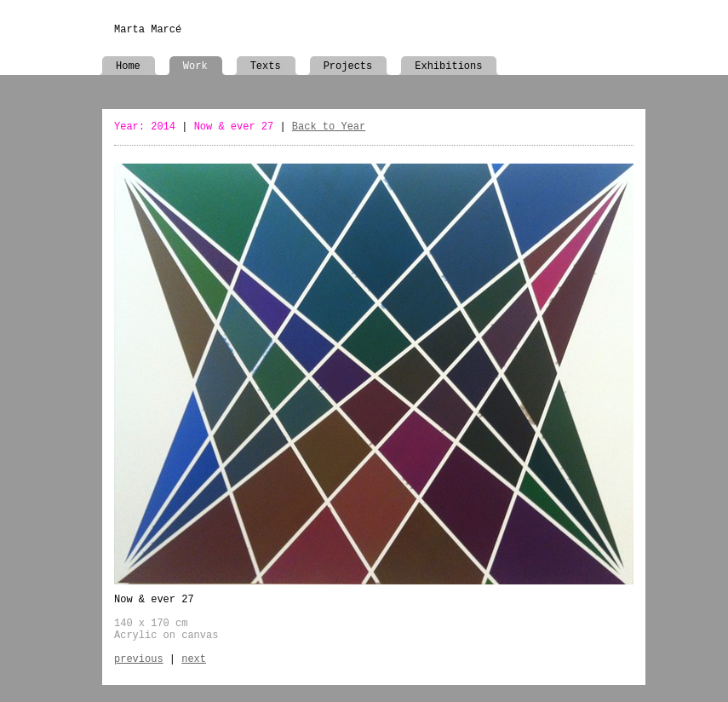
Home (128, 66)
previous (139, 659)
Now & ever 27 (234, 127)
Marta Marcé (148, 30)
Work (195, 66)
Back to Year (329, 127)
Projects (348, 66)
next (194, 659)
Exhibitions (448, 66)
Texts (266, 66)
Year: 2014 (145, 127)
